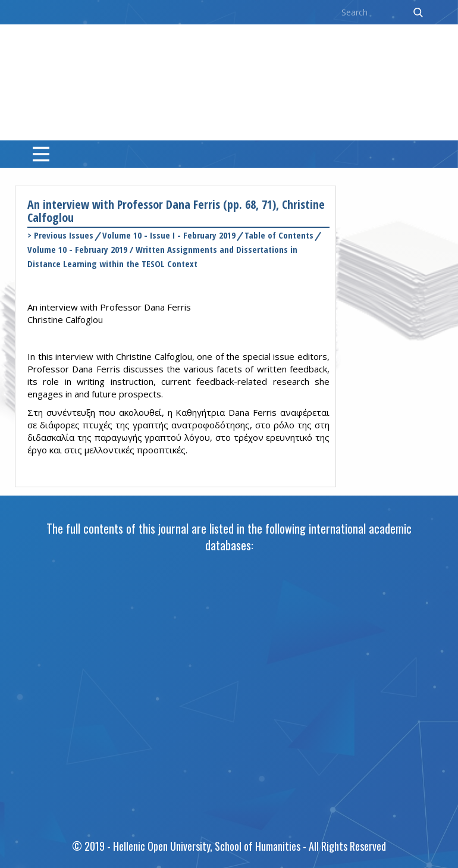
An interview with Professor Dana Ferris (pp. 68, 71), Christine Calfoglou (176, 211)
